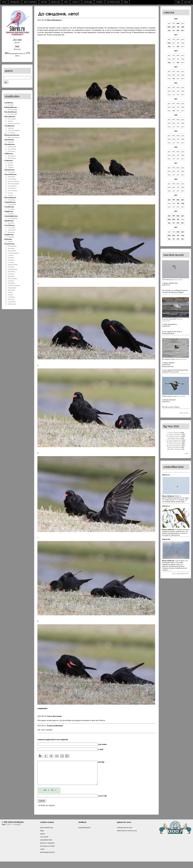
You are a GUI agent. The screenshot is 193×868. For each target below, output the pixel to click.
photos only (56, 2)
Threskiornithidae (14, 130)
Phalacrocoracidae (14, 123)
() (176, 279)
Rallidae (11, 165)
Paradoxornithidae (14, 285)
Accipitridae (12, 149)
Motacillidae (12, 251)
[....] (170, 570)
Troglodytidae (12, 269)
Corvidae (11, 262)
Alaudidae (11, 248)
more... (187, 453)
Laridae (10, 193)
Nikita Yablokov (175, 449)
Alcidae (10, 195)
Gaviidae (11, 105)
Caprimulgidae (13, 218)
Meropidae (11, 232)
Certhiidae (11, 297)
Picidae (10, 241)
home (4, 2)
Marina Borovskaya (175, 442)
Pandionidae (12, 147)
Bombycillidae (13, 265)
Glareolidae (12, 188)
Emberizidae (12, 304)
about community (30, 2)
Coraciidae (11, 228)
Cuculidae (11, 209)
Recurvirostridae (13, 181)
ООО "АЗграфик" (14, 829)
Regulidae (11, 276)
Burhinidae (11, 177)
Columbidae (12, 204)
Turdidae (11, 281)
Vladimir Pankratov (175, 436)
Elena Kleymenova (175, 445)
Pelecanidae (12, 119)
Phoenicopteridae (14, 137)
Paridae (10, 292)
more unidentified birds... (181, 574)
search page (88, 2)
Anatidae (11, 142)
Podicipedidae (12, 110)
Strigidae (11, 214)
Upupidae (11, 237)
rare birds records (113, 2)
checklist (44, 2)
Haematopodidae (13, 184)
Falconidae (11, 151)
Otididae (11, 167)
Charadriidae (12, 179)
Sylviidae (11, 274)
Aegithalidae (12, 288)
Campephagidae (13, 253)
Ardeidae (11, 128)
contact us (76, 2)
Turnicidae (11, 172)
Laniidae (11, 255)
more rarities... (185, 413)
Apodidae (11, 223)
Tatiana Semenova (175, 434)
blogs (126, 2)
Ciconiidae (11, 133)
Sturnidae (11, 260)
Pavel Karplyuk (175, 433)
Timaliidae (11, 283)
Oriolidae (11, 258)
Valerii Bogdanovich (175, 440)
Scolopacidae (12, 186)
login (178, 2)
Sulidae (10, 121)
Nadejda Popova (175, 438)
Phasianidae (12, 158)
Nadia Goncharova (175, 444)
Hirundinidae (12, 246)
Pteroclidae (11, 200)
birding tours (15, 2)
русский (188, 2)
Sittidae (10, 295)
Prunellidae (12, 271)
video (66, 2)
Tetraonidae (12, 156)
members (100, 2)
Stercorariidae (12, 191)
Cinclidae (11, 267)
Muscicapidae (12, 278)
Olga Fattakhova (175, 447)
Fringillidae (12, 302)
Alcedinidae (12, 230)
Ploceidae (11, 299)
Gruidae (10, 163)
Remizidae (11, 290)
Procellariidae (12, 114)
